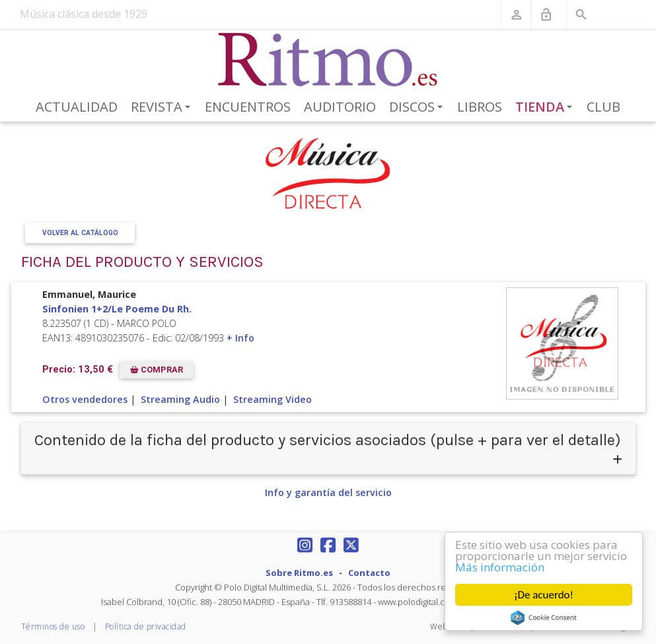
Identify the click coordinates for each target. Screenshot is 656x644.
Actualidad (77, 107)
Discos (418, 108)
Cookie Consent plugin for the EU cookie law (544, 618)
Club (603, 107)
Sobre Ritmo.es (299, 573)
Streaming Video (273, 399)
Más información (500, 567)
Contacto (369, 573)
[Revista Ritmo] (328, 60)
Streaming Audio (180, 399)
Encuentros (248, 107)
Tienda (546, 108)
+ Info (240, 338)
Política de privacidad (146, 626)
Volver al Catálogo (80, 233)
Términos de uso (53, 626)
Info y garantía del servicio (328, 492)
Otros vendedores (85, 399)
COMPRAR (157, 370)
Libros (480, 107)
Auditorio (340, 107)
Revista (163, 108)
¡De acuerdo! (544, 595)
